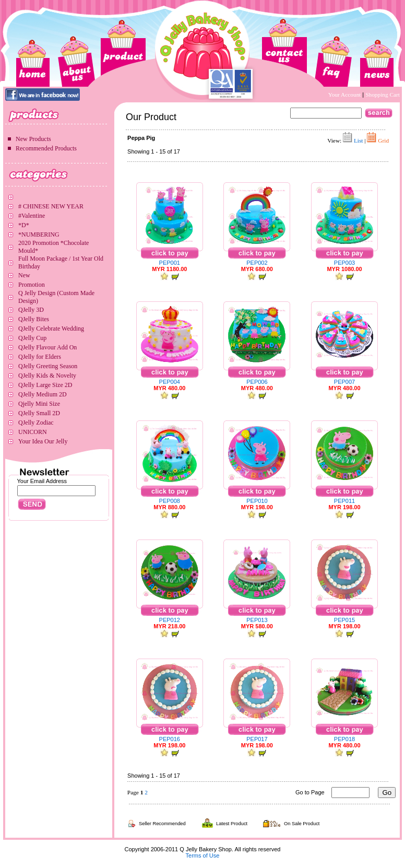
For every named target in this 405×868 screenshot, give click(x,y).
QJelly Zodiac (36, 423)
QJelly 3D (31, 310)
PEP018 (344, 739)
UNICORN (33, 432)
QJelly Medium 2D (43, 394)
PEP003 (344, 263)
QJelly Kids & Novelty (47, 376)
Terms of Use (203, 855)
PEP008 (170, 501)
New (24, 275)
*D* (24, 225)
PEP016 (170, 739)
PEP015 (344, 620)
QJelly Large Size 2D (45, 385)
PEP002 (257, 263)
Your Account (346, 95)
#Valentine (32, 216)
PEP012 (170, 620)
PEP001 (170, 263)
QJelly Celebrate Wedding (51, 329)
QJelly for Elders (40, 357)
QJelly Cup (32, 338)
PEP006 (257, 382)
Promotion (32, 285)
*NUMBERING (39, 234)
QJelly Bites (34, 319)
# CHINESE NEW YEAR (51, 206)
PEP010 (257, 501)
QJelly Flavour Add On (47, 347)
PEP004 (170, 382)
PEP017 (257, 739)
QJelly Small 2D (39, 413)
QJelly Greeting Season (48, 366)
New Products (33, 139)
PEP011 (344, 501)
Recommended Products (46, 148)
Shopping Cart (383, 95)
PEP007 (344, 382)
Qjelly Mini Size (39, 404)
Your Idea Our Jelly (43, 441)
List (359, 140)
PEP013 (257, 620)
